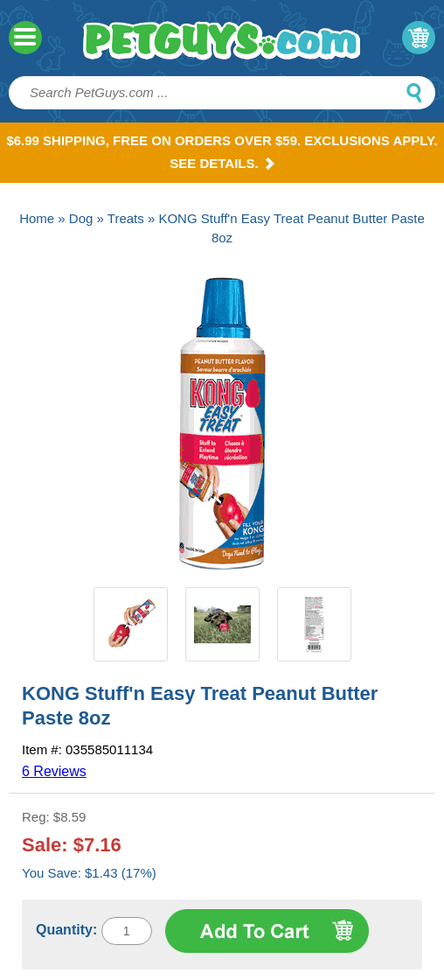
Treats (126, 218)
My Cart (419, 38)
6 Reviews (54, 771)
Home (37, 218)
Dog (81, 218)
